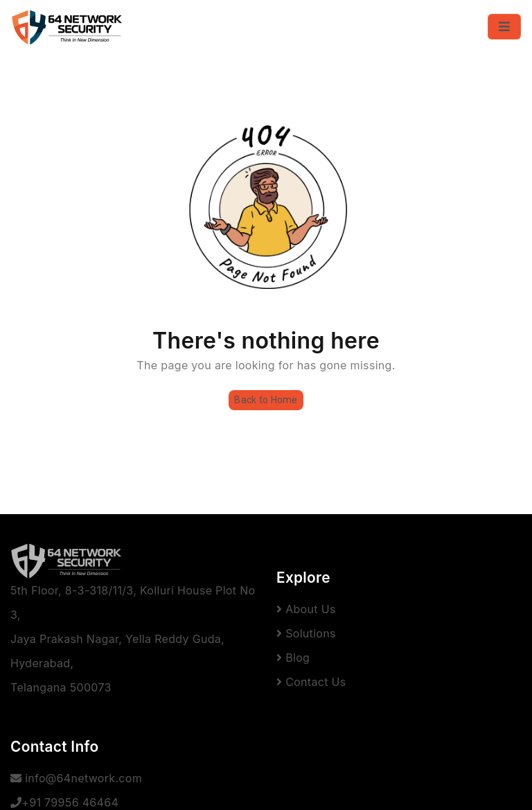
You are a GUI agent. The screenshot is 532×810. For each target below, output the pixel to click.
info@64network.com (76, 778)
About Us (306, 609)
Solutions (306, 633)
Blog (293, 658)
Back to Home (266, 400)
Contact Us (311, 682)
